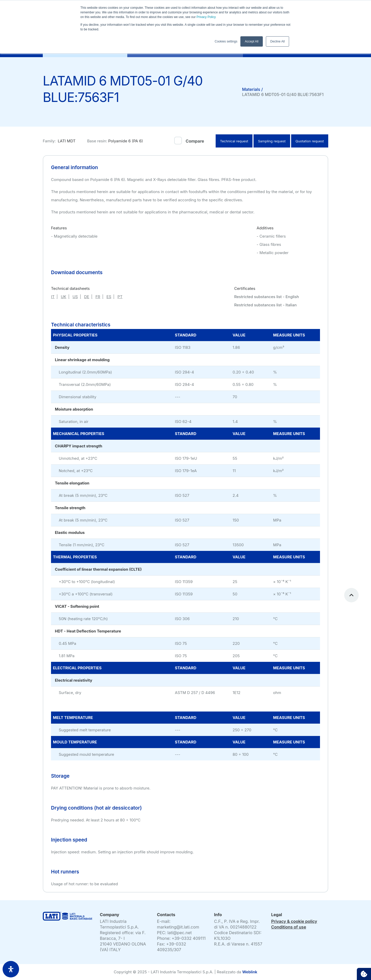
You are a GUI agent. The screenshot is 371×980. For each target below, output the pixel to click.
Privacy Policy (206, 17)
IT (53, 297)
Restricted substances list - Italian (265, 305)
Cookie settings (364, 974)
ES (109, 297)
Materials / (252, 89)
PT (120, 297)
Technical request (234, 141)
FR (98, 297)
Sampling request (272, 141)
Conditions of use (289, 927)
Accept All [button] (252, 41)
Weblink (250, 972)
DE (87, 297)
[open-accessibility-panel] (11, 969)
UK (64, 297)
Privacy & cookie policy (294, 921)
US (75, 297)
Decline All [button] (277, 41)
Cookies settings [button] (226, 41)
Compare (195, 141)
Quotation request (310, 141)
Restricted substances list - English (267, 297)
